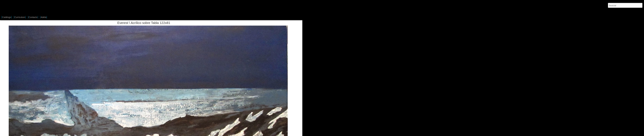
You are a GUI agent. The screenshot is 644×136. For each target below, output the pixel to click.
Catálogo (7, 17)
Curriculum (20, 17)
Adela (43, 17)
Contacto (33, 17)
